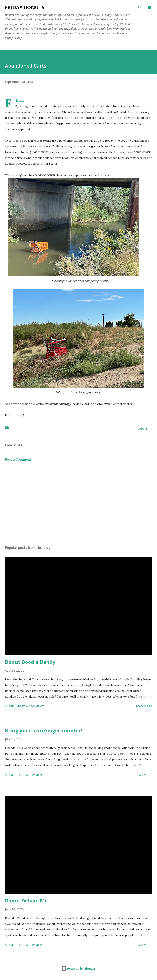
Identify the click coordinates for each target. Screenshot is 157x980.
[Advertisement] (78, 504)
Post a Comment (18, 459)
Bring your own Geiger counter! (44, 730)
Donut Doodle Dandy (30, 662)
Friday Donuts (25, 7)
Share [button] (143, 428)
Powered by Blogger (78, 968)
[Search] (140, 7)
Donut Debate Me (26, 900)
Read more (144, 706)
